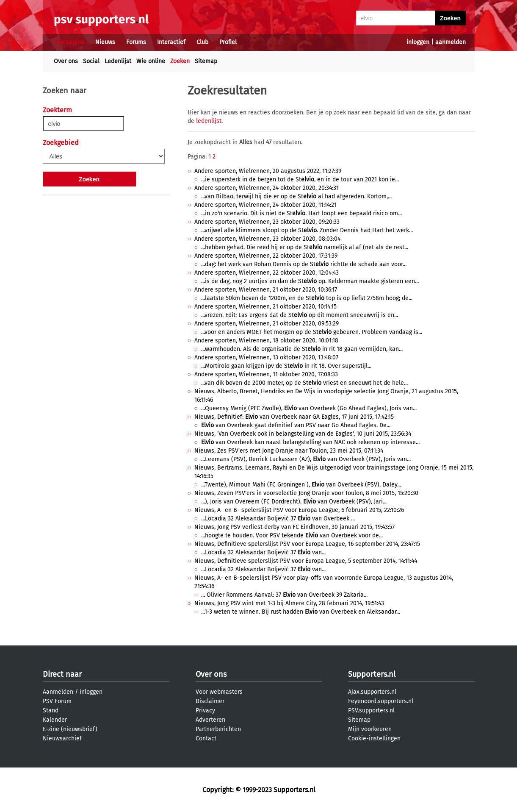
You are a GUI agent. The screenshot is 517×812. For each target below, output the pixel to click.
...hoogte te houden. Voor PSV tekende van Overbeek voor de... (292, 535)
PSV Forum (57, 701)
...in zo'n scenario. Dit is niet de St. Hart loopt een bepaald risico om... (301, 213)
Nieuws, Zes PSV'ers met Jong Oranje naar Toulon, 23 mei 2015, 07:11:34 (289, 451)
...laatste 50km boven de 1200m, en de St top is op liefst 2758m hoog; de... (307, 298)
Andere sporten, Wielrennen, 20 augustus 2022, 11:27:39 (268, 171)
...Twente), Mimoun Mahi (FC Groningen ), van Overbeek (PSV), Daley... (301, 485)
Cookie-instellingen (374, 738)
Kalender (55, 720)
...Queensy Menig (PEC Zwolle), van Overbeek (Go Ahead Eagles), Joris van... (309, 408)
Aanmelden (58, 692)
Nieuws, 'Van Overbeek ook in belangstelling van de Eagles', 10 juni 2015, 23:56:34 (303, 434)
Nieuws (105, 42)
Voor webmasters (219, 692)
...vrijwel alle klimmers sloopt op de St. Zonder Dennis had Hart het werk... (307, 230)
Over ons (66, 61)
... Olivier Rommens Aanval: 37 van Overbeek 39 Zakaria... (284, 595)
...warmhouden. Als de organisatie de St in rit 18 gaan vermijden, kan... (302, 349)
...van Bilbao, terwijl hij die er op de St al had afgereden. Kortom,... (296, 196)
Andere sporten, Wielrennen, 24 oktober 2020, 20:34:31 (267, 188)
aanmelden (451, 42)
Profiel (228, 42)
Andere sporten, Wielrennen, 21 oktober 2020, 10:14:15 (265, 307)
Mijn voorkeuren (370, 729)
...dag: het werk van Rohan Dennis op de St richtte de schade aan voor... (304, 264)
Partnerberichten (218, 729)
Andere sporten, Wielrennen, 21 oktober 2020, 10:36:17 (266, 290)
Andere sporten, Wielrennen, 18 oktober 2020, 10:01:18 (266, 341)
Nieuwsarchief (62, 738)
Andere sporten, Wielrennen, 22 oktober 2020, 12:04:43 (267, 273)
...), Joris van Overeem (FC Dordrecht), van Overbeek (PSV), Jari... (294, 502)
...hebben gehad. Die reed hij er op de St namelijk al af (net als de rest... (305, 247)
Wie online (151, 61)
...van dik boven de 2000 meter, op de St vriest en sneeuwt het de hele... (304, 383)
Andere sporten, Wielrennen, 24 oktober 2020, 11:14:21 (265, 205)
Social (91, 61)
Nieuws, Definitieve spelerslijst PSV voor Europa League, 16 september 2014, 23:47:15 (307, 544)
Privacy (205, 710)
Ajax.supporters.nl (372, 692)
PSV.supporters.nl (371, 710)
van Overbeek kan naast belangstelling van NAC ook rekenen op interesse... (310, 442)
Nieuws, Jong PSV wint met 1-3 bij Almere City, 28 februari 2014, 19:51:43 (289, 603)
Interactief (171, 42)
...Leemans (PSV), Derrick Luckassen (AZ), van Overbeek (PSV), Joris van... (306, 459)
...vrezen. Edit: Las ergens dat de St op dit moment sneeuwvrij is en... (300, 315)
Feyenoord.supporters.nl (381, 701)
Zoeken (180, 61)
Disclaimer (210, 701)
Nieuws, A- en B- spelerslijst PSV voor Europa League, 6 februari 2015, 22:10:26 (299, 510)
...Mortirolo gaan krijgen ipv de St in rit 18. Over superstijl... (286, 366)
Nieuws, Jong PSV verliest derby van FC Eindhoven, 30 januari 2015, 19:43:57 (294, 527)
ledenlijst (209, 121)
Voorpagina (69, 42)
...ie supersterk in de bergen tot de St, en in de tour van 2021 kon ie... (300, 179)
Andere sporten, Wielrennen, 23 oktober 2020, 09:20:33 (267, 222)
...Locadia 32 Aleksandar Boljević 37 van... (263, 552)
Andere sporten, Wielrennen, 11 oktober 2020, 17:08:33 (266, 374)
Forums (136, 42)
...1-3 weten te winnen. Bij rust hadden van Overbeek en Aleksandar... (301, 612)
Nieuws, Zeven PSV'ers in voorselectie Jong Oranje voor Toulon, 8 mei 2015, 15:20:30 (306, 493)
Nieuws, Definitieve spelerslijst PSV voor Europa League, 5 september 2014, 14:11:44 (306, 561)
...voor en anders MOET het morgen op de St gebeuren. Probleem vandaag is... (312, 332)
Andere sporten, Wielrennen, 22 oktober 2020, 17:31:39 (266, 256)
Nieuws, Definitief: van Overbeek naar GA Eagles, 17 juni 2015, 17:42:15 (294, 417)
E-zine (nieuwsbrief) (70, 729)
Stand (51, 710)
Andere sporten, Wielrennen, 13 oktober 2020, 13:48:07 (266, 357)
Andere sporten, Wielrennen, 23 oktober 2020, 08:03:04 (267, 239)
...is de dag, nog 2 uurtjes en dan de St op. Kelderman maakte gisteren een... (310, 281)
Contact (206, 738)
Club (202, 42)
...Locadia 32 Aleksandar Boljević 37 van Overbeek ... (278, 519)
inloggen (418, 42)
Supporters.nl (372, 674)
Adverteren (210, 720)
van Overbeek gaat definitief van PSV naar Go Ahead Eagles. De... (296, 425)
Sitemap (206, 61)
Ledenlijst (118, 61)
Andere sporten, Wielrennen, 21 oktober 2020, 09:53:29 (267, 324)
